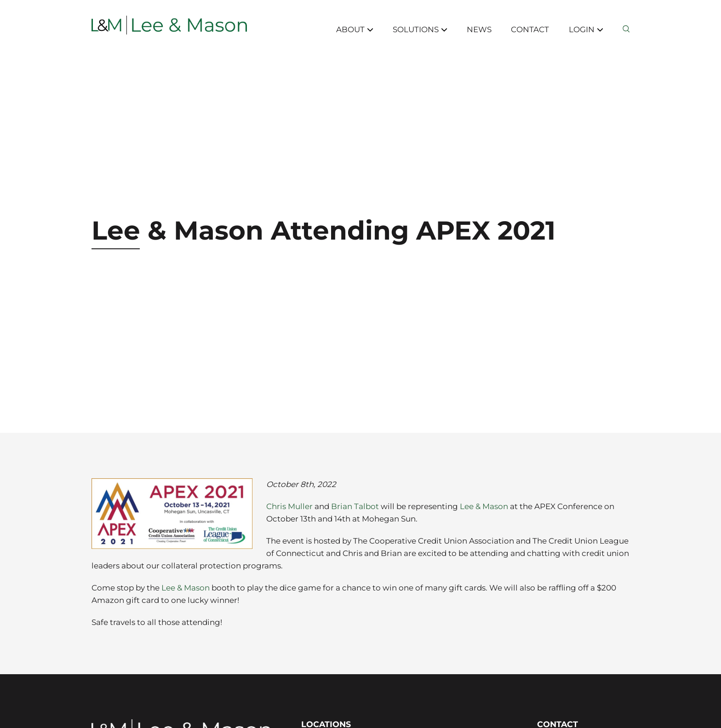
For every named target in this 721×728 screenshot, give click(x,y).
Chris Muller (289, 506)
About (355, 29)
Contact (530, 29)
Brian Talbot (355, 506)
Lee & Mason (484, 506)
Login (586, 29)
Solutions (420, 29)
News (479, 29)
